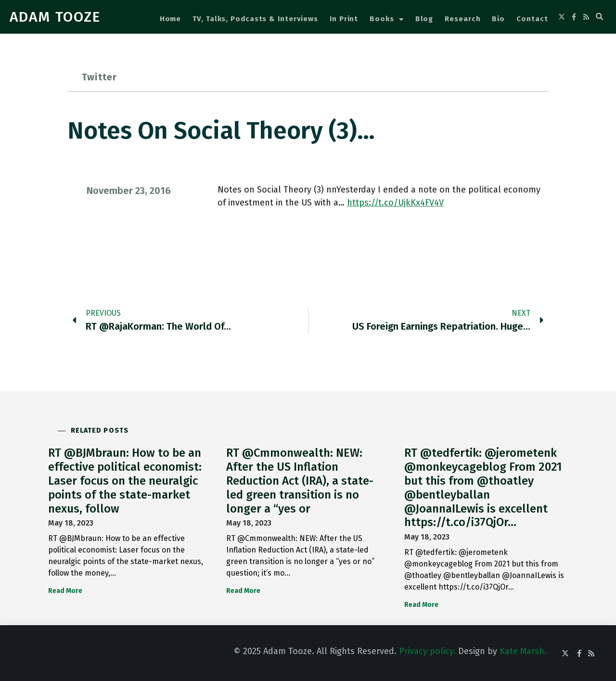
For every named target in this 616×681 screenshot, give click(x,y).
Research (462, 19)
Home (171, 19)
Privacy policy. (427, 651)
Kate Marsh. (523, 651)
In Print (344, 19)
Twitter (99, 77)
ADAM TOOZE (55, 17)
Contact (532, 19)
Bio (498, 19)
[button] (600, 17)
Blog (424, 19)
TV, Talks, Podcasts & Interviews (255, 19)
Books (386, 19)
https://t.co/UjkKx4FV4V (395, 203)
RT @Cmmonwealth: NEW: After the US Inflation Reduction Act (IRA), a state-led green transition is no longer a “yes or (300, 481)
